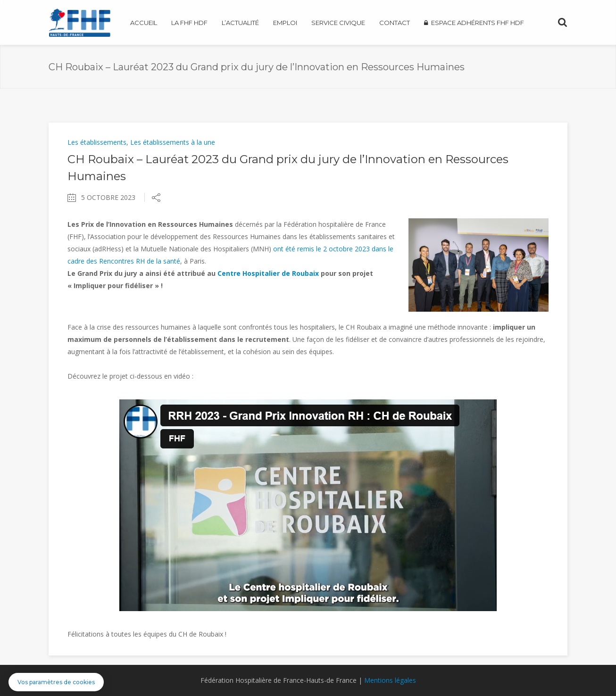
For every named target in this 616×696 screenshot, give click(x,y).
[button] (56, 682)
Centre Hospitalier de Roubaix (268, 273)
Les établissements (97, 142)
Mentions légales (390, 680)
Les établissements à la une (173, 142)
